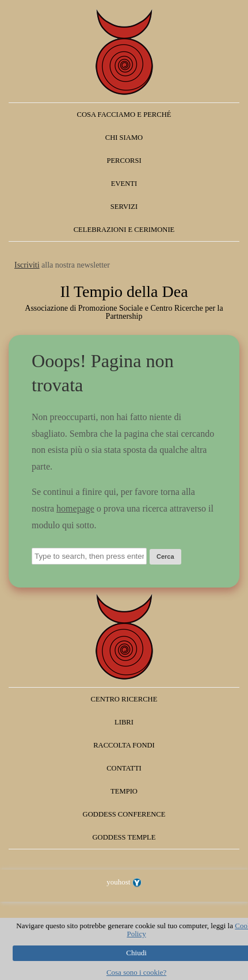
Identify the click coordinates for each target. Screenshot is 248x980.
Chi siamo (124, 138)
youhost (124, 882)
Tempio (124, 791)
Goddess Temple (124, 837)
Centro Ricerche (124, 699)
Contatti (124, 768)
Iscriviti (27, 265)
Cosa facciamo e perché (124, 115)
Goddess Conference (124, 814)
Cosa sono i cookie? (136, 972)
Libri (124, 722)
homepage (75, 508)
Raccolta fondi (124, 745)
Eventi (124, 184)
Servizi (124, 207)
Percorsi (124, 161)
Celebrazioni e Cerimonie (124, 230)
